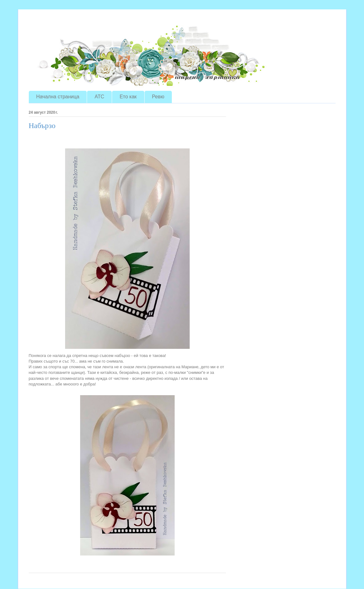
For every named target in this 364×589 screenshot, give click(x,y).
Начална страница (58, 97)
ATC (99, 97)
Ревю (158, 97)
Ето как (128, 97)
